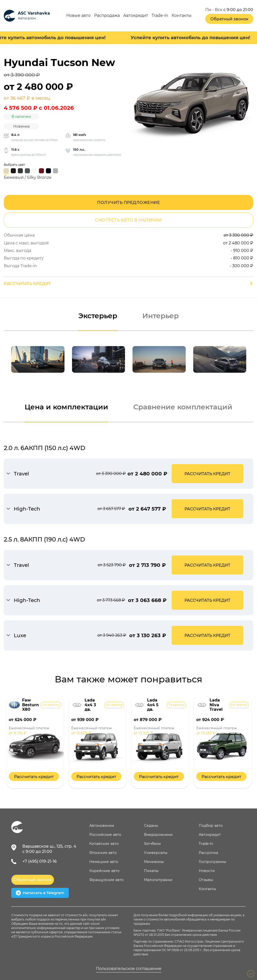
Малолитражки (158, 880)
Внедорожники (158, 835)
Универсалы (156, 853)
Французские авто (107, 880)
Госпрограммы (212, 862)
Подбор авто (211, 826)
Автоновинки (102, 826)
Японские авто (103, 853)
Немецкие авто (104, 862)
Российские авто (105, 835)
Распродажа (107, 16)
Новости (207, 871)
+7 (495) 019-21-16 (40, 861)
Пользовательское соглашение (129, 969)
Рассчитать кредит (27, 284)
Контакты (182, 16)
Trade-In (206, 844)
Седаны (151, 826)
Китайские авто (104, 844)
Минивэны (154, 862)
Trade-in (160, 16)
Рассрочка (208, 853)
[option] (38, 360)
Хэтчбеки (152, 844)
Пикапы (151, 871)
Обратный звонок (229, 19)
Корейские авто (104, 871)
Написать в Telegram (40, 893)
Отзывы (206, 880)
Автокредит (136, 16)
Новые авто (78, 16)
